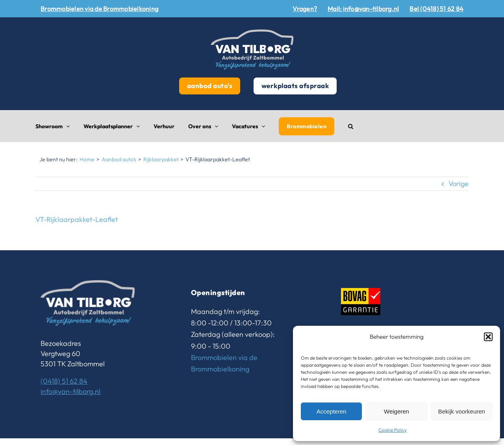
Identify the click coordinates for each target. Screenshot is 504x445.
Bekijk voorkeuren (462, 411)
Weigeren (397, 411)
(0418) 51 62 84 (64, 381)
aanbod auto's (210, 86)
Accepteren (332, 411)
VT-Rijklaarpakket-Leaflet (77, 219)
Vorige (459, 184)
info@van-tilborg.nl (70, 391)
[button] (488, 337)
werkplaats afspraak (295, 86)
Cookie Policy (393, 430)
